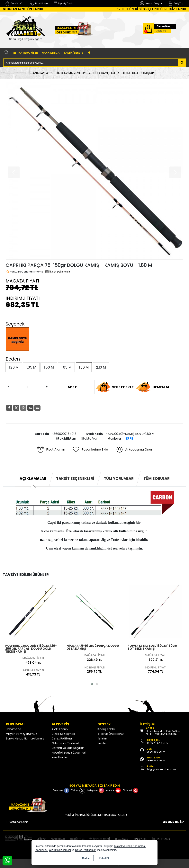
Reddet (86, 858)
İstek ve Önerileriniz (111, 734)
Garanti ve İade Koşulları (68, 748)
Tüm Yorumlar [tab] (119, 479)
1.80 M (84, 367)
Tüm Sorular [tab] (157, 479)
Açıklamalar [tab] (33, 479)
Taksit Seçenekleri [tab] (75, 479)
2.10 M (101, 367)
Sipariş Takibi (106, 729)
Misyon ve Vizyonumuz (21, 734)
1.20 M (14, 367)
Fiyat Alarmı (51, 450)
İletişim (102, 738)
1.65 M (66, 367)
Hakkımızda (51, 53)
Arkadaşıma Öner (134, 450)
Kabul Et (104, 858)
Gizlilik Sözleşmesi (63, 734)
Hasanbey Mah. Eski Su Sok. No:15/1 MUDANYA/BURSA (163, 733)
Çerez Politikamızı (86, 850)
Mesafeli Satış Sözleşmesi (69, 753)
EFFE (130, 438)
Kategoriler (26, 53)
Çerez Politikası (62, 738)
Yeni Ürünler (60, 757)
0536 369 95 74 (156, 752)
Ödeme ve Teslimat (65, 743)
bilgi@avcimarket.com (162, 769)
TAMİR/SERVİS (73, 53)
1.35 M (31, 367)
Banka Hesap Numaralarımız (25, 738)
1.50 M (49, 367)
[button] (92, 684)
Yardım (102, 743)
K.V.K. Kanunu (61, 729)
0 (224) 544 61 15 (158, 743)
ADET (72, 387)
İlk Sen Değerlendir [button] (58, 272)
